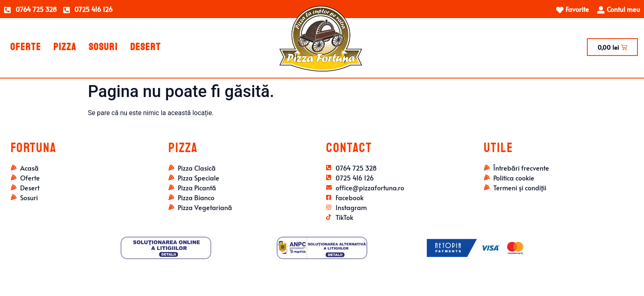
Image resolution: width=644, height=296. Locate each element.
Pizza (65, 47)
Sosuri (103, 47)
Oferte (26, 47)
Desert (146, 47)
